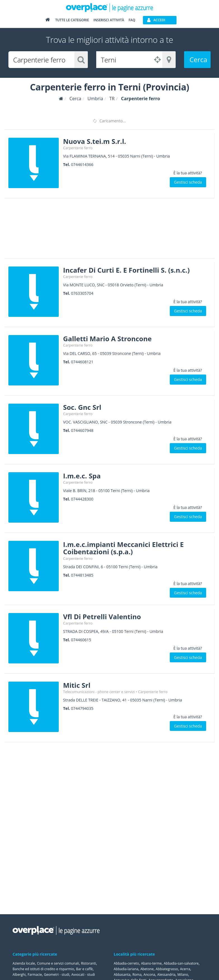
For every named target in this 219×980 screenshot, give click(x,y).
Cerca (198, 59)
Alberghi (19, 975)
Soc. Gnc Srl (82, 407)
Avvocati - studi (83, 975)
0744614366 (82, 164)
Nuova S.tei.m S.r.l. (95, 141)
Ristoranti (88, 963)
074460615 (81, 640)
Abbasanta (122, 975)
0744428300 (82, 499)
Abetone (147, 969)
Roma (137, 975)
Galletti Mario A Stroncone (108, 339)
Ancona (149, 975)
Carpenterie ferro (78, 148)
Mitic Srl (77, 685)
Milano (183, 975)
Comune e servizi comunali (58, 963)
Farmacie (35, 975)
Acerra (185, 969)
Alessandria (166, 975)
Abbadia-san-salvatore (181, 963)
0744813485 (82, 575)
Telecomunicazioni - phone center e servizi (99, 692)
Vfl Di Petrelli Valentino (102, 617)
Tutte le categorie (72, 20)
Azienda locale (24, 963)
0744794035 (82, 708)
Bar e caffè (84, 969)
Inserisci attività (109, 20)
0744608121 (82, 362)
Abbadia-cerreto (126, 963)
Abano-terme (151, 963)
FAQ (132, 20)
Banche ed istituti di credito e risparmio (43, 969)
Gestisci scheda (188, 182)
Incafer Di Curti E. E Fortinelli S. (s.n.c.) (127, 270)
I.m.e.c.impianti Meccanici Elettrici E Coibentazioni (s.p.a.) (123, 548)
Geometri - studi (57, 975)
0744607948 (82, 430)
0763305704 (82, 293)
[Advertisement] (107, 230)
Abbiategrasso (167, 969)
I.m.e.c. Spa (82, 476)
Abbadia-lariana (126, 969)
